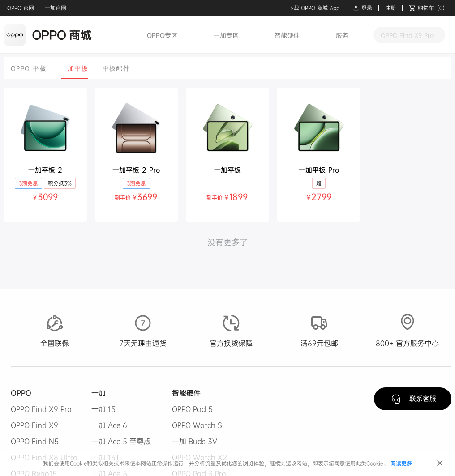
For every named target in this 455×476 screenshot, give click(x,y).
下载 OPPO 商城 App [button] (314, 8)
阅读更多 (401, 463)
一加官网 (56, 8)
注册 (391, 8)
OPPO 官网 (21, 8)
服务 (342, 35)
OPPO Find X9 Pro (41, 409)
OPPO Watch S (197, 425)
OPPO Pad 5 (192, 409)
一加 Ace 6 (109, 425)
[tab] (29, 68)
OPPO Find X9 (34, 425)
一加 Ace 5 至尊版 (121, 441)
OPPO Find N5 (35, 441)
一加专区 (226, 35)
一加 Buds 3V (195, 441)
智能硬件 (287, 35)
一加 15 (103, 409)
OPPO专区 (162, 35)
